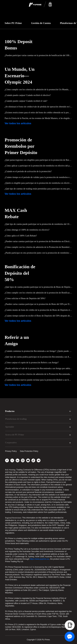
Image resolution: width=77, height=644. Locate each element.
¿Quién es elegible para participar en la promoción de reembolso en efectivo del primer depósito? (38, 183)
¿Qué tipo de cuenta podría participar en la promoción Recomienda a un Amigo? (38, 357)
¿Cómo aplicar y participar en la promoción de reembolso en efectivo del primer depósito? (38, 166)
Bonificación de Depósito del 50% (20, 273)
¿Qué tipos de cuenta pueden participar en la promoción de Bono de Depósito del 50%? (38, 287)
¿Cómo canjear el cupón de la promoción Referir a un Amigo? (32, 363)
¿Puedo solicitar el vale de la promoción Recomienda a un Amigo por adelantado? (38, 368)
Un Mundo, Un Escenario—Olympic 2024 (20, 75)
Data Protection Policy (29, 451)
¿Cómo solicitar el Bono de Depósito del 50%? (25, 298)
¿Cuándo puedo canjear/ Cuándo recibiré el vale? (26, 101)
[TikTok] (33, 460)
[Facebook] (7, 460)
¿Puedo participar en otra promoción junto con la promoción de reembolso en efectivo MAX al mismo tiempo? (38, 253)
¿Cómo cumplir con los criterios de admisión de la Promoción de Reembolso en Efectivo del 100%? (38, 247)
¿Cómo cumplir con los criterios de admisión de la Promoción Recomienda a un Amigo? (38, 374)
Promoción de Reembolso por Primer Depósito (21, 146)
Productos (10, 411)
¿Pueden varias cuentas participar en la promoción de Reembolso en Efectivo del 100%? (38, 241)
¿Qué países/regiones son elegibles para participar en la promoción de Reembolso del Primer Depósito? (38, 160)
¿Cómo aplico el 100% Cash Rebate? (21, 236)
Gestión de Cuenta (41, 23)
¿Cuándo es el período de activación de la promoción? (28, 171)
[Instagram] (23, 460)
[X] (12, 460)
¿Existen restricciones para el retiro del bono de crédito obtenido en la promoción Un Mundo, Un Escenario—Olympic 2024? (38, 113)
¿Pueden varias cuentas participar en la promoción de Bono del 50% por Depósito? (38, 304)
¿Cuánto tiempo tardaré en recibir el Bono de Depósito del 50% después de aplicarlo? (38, 316)
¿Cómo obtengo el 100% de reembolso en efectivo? (27, 230)
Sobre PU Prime (13, 23)
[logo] (40, 4)
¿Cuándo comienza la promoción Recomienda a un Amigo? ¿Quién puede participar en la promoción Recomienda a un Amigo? (38, 351)
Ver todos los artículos (18, 123)
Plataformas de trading (16, 419)
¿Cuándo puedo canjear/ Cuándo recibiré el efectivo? (28, 95)
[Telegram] (39, 460)
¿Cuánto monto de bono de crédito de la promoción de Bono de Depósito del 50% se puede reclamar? (38, 310)
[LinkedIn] (18, 460)
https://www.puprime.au (39, 559)
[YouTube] (28, 460)
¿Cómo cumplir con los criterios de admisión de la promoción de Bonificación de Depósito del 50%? (38, 293)
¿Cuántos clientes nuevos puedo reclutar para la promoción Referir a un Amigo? (38, 380)
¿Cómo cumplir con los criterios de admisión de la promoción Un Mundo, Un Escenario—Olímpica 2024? (38, 90)
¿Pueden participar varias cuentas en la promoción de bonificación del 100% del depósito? (38, 55)
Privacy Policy (11, 451)
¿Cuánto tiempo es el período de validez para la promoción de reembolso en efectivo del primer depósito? (38, 177)
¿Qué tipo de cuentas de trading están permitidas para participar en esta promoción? (38, 189)
